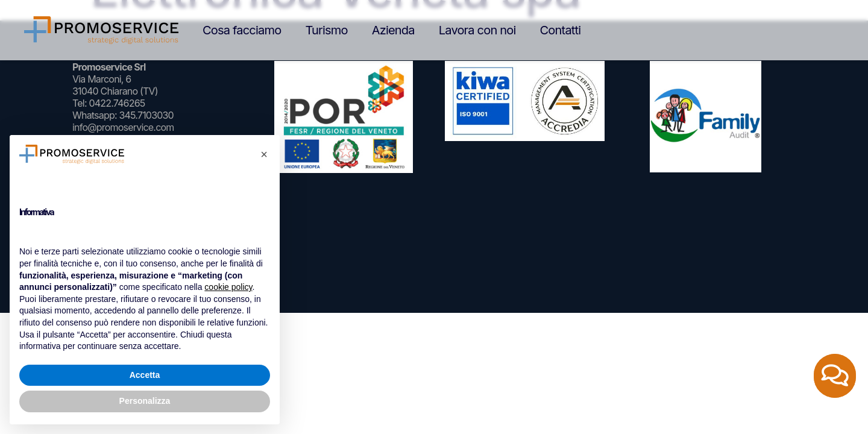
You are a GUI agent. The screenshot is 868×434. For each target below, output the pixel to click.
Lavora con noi (477, 30)
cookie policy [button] (228, 287)
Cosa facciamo (242, 30)
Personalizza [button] (145, 401)
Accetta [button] (145, 375)
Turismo (326, 30)
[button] (264, 154)
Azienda (393, 30)
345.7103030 (146, 115)
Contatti (561, 30)
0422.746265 (117, 103)
